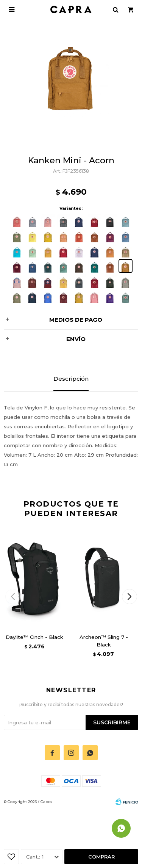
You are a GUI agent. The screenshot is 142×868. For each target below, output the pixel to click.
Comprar (101, 857)
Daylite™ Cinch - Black (34, 637)
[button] (129, 597)
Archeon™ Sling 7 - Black (104, 641)
